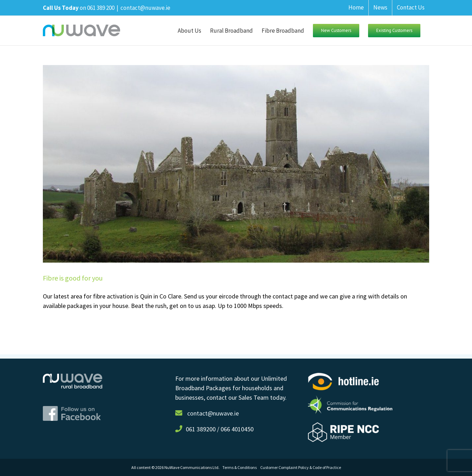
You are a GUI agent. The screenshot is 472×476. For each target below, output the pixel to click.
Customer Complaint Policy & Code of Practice (301, 467)
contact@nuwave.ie (145, 8)
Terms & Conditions (241, 467)
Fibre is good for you (73, 278)
